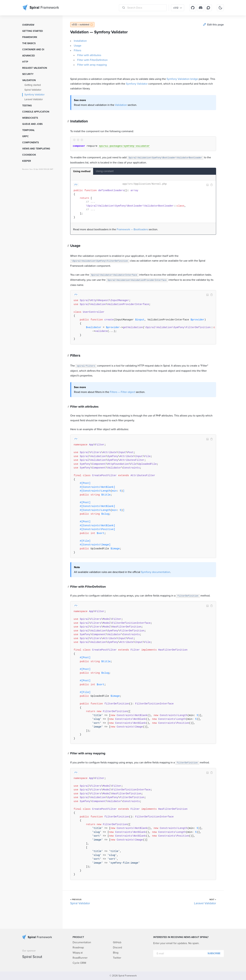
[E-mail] (189, 953)
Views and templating (36, 149)
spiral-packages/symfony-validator (124, 146)
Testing (27, 106)
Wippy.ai (78, 953)
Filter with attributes (89, 55)
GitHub (117, 942)
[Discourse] (208, 8)
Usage (78, 46)
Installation (80, 41)
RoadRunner (80, 958)
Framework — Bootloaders (132, 229)
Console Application (36, 112)
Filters (77, 50)
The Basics (29, 43)
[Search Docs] (143, 8)
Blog (116, 953)
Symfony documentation (156, 572)
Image (207, 185)
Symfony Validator (35, 95)
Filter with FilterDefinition (92, 60)
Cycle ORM (79, 963)
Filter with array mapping (92, 65)
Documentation (82, 942)
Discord (117, 948)
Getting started (33, 31)
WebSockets (30, 118)
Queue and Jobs (32, 124)
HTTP (25, 62)
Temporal (28, 130)
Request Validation (35, 68)
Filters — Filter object (122, 392)
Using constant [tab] (105, 171)
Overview (28, 25)
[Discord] (201, 8)
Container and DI (33, 50)
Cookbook (29, 155)
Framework (30, 37)
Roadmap (78, 948)
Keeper (27, 161)
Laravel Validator (34, 99)
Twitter (117, 958)
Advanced (29, 56)
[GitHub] (193, 8)
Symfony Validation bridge (182, 79)
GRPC (25, 136)
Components (30, 143)
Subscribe (214, 953)
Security (28, 74)
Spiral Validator (33, 90)
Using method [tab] (82, 171)
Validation (29, 80)
